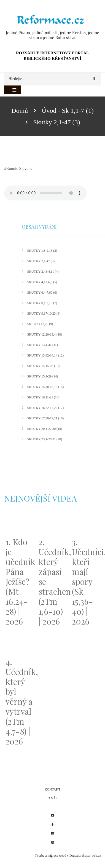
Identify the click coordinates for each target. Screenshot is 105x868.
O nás (53, 798)
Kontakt (52, 789)
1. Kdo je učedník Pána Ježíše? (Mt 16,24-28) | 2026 (19, 582)
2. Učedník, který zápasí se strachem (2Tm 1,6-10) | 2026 (52, 582)
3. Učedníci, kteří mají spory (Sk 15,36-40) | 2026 (86, 582)
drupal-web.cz (91, 856)
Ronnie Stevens (19, 168)
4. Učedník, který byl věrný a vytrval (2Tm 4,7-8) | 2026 (19, 701)
